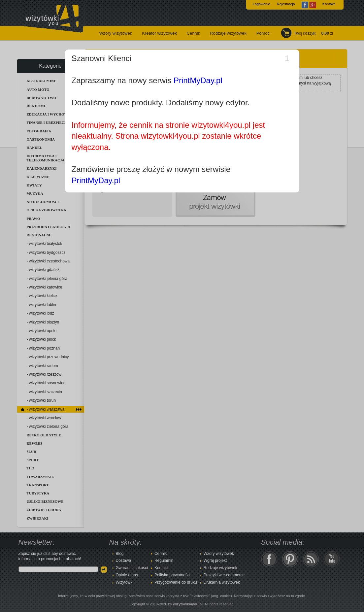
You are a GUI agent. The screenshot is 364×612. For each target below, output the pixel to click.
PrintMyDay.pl (198, 80)
